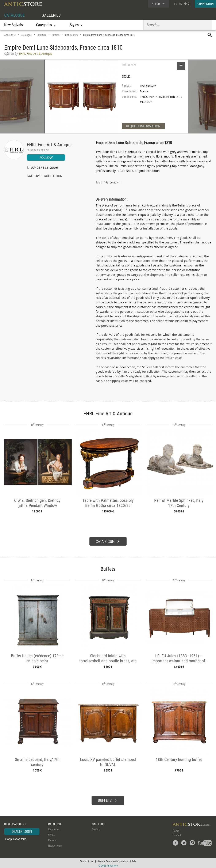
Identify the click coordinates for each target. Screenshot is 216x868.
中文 (187, 4)
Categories (54, 829)
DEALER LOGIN (22, 831)
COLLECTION (53, 176)
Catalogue (26, 35)
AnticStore (10, 35)
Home (176, 830)
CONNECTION (206, 4)
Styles (51, 834)
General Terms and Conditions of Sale (117, 861)
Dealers (96, 829)
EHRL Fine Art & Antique (49, 145)
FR (175, 4)
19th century (71, 35)
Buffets (56, 35)
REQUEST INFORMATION (143, 126)
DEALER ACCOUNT (15, 823)
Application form (17, 838)
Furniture (42, 35)
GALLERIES (51, 15)
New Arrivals (13, 25)
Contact (177, 835)
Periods (52, 840)
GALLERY (33, 176)
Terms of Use (87, 861)
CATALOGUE (14, 15)
